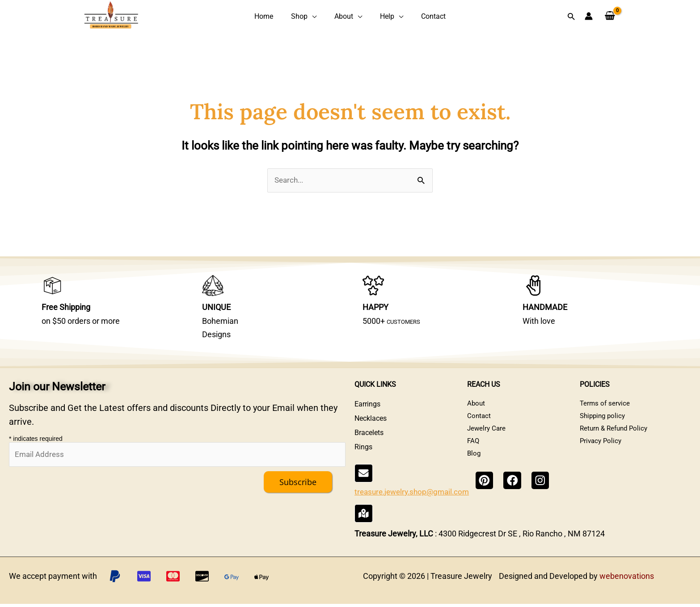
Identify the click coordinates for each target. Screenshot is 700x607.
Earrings (367, 411)
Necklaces (371, 425)
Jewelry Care (487, 440)
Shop (306, 17)
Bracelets (369, 440)
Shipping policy (604, 425)
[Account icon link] (589, 17)
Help (381, 17)
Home (277, 17)
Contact (420, 17)
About (344, 17)
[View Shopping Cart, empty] (610, 17)
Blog (474, 468)
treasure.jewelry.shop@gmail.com (415, 501)
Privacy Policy (602, 454)
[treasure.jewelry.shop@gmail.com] (363, 489)
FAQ (474, 454)
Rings (363, 454)
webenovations (627, 579)
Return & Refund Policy (616, 440)
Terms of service (606, 411)
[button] (571, 17)
